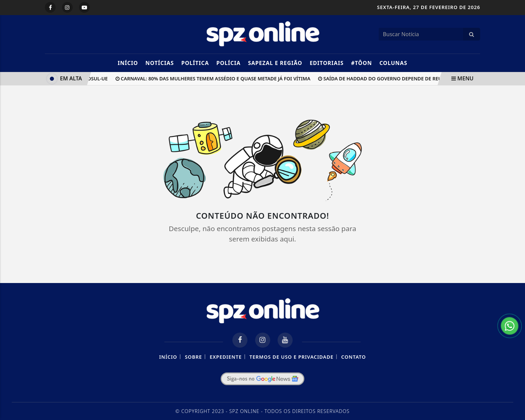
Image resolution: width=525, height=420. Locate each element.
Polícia (228, 63)
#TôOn (361, 63)
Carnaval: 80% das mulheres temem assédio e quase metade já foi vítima (214, 79)
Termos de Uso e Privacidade (291, 357)
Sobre (193, 357)
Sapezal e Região (275, 63)
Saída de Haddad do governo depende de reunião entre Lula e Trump (413, 79)
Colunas (393, 63)
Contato (354, 357)
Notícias (160, 63)
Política (195, 63)
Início (128, 63)
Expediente (226, 357)
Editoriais (327, 63)
